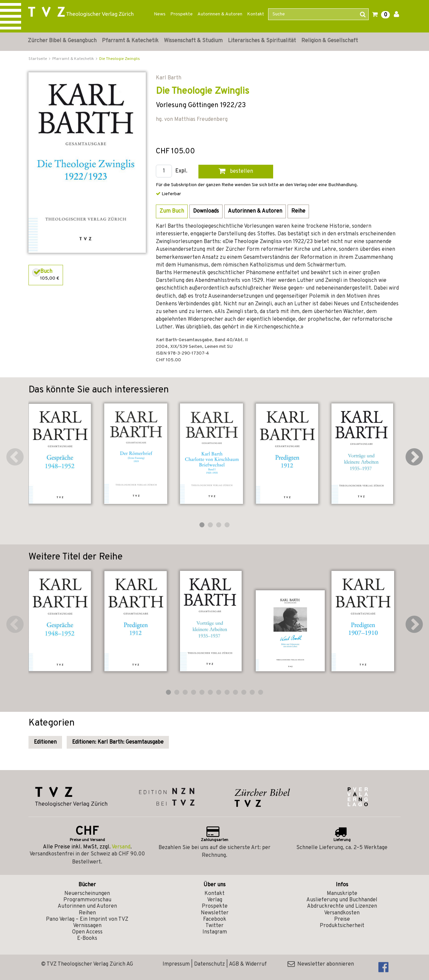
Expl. (181, 171)
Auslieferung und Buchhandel (342, 900)
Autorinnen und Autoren (87, 906)
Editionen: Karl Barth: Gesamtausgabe (118, 742)
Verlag (215, 900)
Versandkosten (342, 913)
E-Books (87, 938)
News (160, 14)
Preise (342, 919)
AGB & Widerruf (248, 964)
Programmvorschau (87, 900)
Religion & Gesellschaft (330, 41)
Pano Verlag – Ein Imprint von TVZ (87, 919)
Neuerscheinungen (87, 894)
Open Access (87, 932)
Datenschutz (209, 964)
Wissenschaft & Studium (193, 41)
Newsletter (215, 913)
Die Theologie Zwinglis (119, 59)
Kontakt (256, 14)
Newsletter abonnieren (321, 964)
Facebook (215, 919)
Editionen (45, 742)
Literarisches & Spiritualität (262, 41)
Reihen (87, 913)
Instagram (215, 932)
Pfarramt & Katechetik (130, 41)
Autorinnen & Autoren (220, 14)
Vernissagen (87, 926)
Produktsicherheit (342, 926)
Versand (121, 847)
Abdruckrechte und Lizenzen (342, 906)
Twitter (214, 926)
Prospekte (181, 14)
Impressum (176, 964)
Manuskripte (342, 894)
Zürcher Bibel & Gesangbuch (62, 41)
